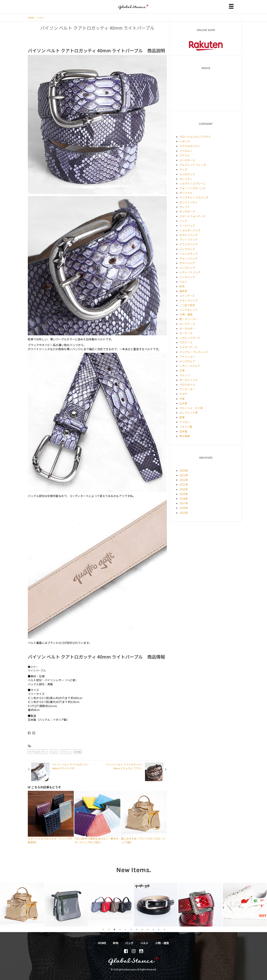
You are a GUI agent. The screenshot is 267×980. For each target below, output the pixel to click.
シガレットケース (190, 338)
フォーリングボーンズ (192, 188)
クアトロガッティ (38, 752)
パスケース (186, 342)
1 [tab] (103, 929)
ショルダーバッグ (190, 230)
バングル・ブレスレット (194, 352)
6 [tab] (131, 929)
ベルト (41, 18)
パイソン (66, 752)
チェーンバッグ (188, 258)
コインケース (187, 296)
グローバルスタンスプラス (195, 137)
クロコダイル (187, 385)
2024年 (184, 471)
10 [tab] (153, 929)
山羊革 (183, 403)
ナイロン (185, 422)
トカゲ (183, 394)
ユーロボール (187, 160)
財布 (182, 286)
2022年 (184, 480)
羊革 (182, 399)
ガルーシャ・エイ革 (191, 408)
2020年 (184, 489)
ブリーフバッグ (188, 240)
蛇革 (182, 417)
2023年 (184, 475)
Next (262, 905)
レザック (185, 141)
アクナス (185, 155)
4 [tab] (120, 929)
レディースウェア (190, 366)
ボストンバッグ (189, 235)
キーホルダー (187, 328)
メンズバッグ (187, 268)
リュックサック (189, 254)
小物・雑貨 (186, 314)
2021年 (184, 484)
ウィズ (183, 169)
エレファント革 (189, 413)
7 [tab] (137, 929)
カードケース (187, 324)
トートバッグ (187, 226)
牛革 (182, 370)
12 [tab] (164, 929)
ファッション (187, 356)
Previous (6, 905)
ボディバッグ (187, 263)
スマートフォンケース (192, 216)
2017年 (184, 503)
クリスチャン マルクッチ (194, 197)
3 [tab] (114, 929)
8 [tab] (142, 929)
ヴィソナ (185, 207)
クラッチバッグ (189, 244)
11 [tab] (159, 929)
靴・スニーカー (189, 319)
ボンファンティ (188, 202)
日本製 (78, 752)
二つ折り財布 (187, 305)
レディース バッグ (190, 272)
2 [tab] (109, 929)
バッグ (183, 221)
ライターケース (188, 347)
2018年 (184, 499)
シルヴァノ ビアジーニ (193, 183)
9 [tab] (148, 929)
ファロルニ (186, 151)
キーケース (186, 333)
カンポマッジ (187, 174)
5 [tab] (126, 929)
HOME (32, 18)
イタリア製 (186, 427)
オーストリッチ (188, 380)
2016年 (184, 508)
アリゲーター (187, 389)
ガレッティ (186, 179)
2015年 (184, 513)
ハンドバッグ (187, 277)
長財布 (183, 291)
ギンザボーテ (187, 211)
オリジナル (186, 193)
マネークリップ (189, 300)
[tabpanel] (22, 905)
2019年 (184, 494)
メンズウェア (187, 361)
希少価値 (185, 436)
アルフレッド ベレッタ (193, 165)
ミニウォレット (189, 310)
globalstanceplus (133, 9)
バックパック (187, 249)
